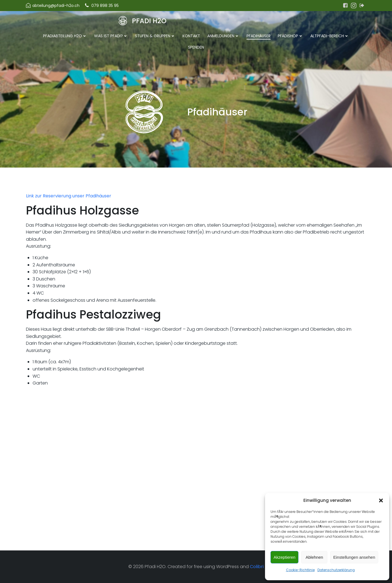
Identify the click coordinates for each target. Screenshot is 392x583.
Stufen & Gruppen (155, 36)
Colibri (257, 567)
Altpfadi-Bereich (330, 36)
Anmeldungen (223, 36)
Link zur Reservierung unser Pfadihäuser (69, 196)
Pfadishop (290, 36)
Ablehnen (314, 557)
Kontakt (191, 36)
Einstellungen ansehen (354, 557)
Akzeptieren (284, 557)
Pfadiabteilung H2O (65, 36)
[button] (381, 500)
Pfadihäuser (259, 36)
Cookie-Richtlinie (300, 570)
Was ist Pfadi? (111, 36)
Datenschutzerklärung (336, 570)
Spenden (196, 47)
